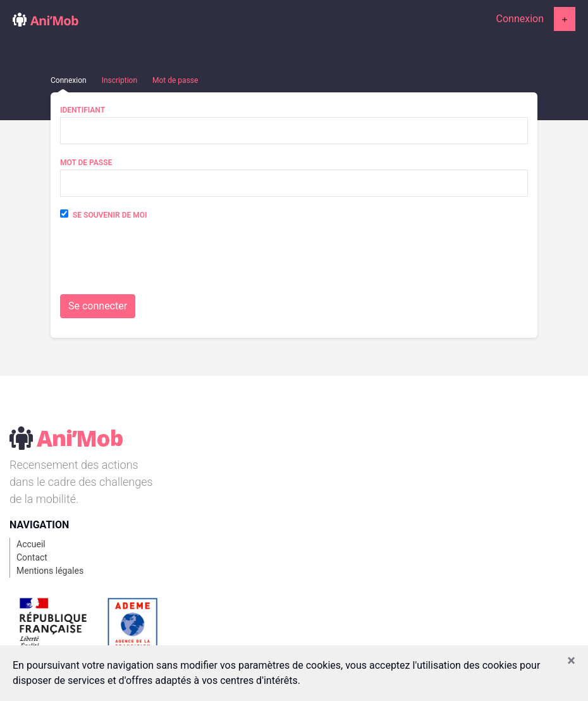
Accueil (31, 544)
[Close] (571, 661)
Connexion (520, 19)
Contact (32, 557)
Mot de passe (175, 80)
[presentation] (156, 263)
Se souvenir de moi (110, 215)
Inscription (119, 80)
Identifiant (83, 110)
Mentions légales (50, 571)
